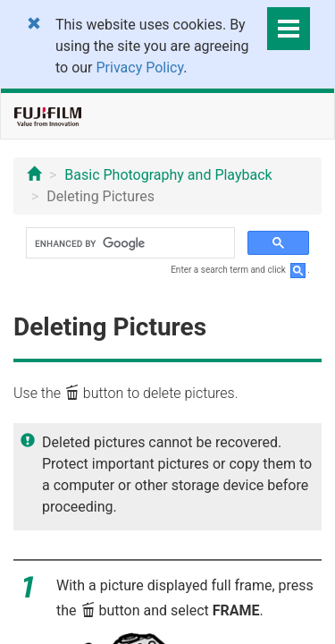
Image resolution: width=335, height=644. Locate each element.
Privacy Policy (140, 68)
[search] (129, 243)
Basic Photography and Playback (168, 175)
